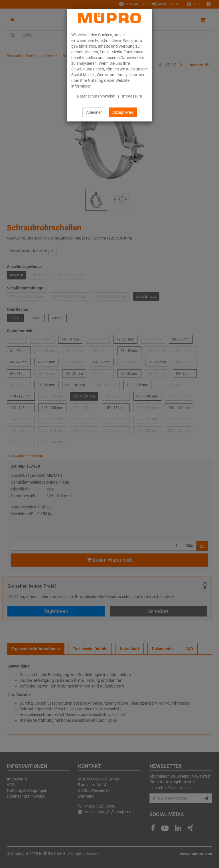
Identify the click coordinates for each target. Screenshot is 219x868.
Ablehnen (94, 112)
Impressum (132, 96)
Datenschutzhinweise (96, 96)
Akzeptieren (123, 112)
